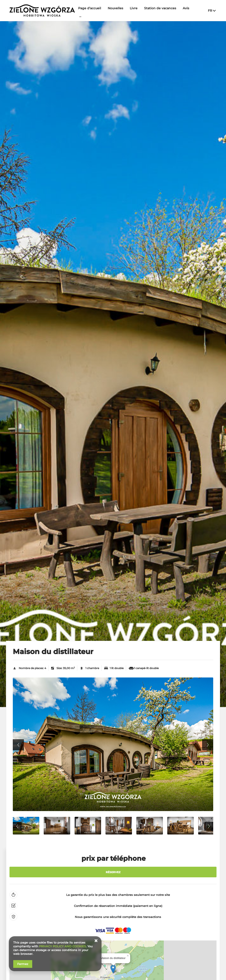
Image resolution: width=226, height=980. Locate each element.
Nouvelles (115, 8)
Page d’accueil (90, 8)
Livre (134, 8)
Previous (18, 745)
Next (208, 745)
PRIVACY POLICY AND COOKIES (62, 946)
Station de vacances (160, 8)
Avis (186, 8)
